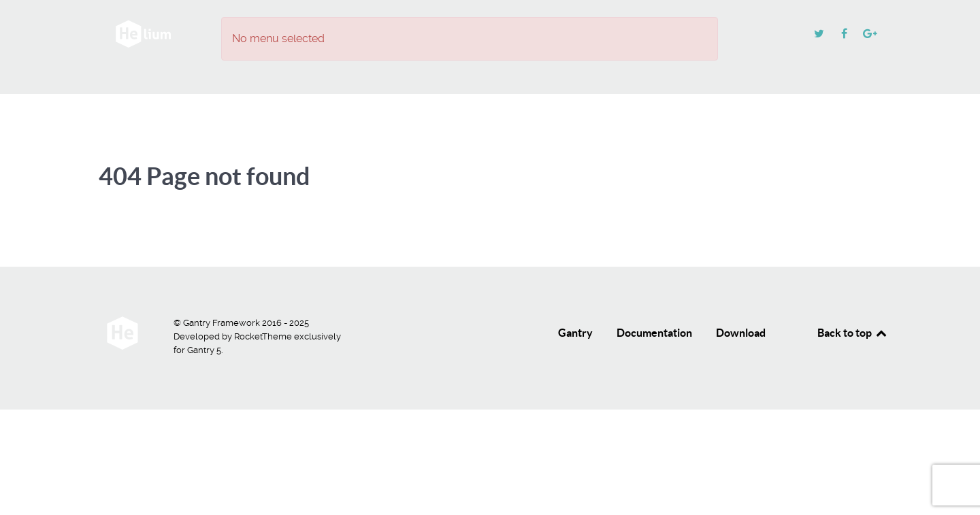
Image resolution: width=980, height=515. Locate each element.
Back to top (853, 333)
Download (741, 333)
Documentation (654, 333)
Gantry (575, 333)
